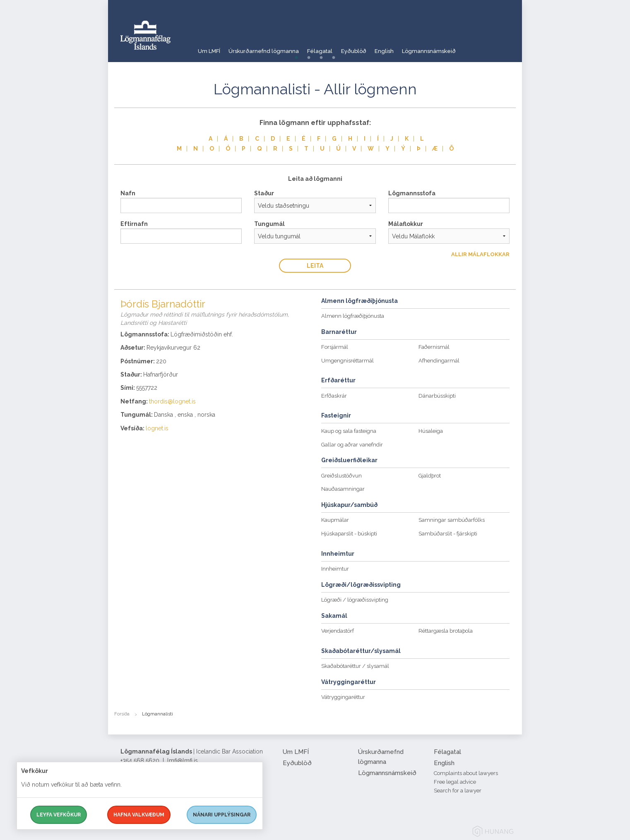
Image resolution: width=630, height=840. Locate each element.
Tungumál (269, 224)
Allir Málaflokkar (480, 254)
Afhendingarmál (439, 361)
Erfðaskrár (334, 396)
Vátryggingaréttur (343, 697)
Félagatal (335, 47)
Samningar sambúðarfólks (452, 520)
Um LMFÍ (209, 47)
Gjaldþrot (430, 476)
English (412, 47)
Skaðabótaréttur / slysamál (355, 666)
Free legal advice (455, 782)
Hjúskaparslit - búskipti (349, 534)
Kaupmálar (335, 520)
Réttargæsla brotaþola (446, 631)
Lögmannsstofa (412, 193)
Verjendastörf (338, 631)
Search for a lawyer (458, 791)
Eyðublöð (375, 47)
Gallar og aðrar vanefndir (352, 445)
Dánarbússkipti (437, 396)
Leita (315, 266)
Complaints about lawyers (466, 773)
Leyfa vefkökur (59, 815)
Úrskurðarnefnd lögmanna (271, 47)
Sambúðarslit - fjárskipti (448, 534)
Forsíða (122, 714)
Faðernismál (434, 347)
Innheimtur (335, 569)
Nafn (128, 193)
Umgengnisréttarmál (347, 361)
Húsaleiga (431, 431)
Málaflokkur (406, 224)
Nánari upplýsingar (222, 815)
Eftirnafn (134, 224)
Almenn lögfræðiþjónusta (353, 316)
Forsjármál (335, 347)
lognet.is (157, 428)
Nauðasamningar (343, 489)
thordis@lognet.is (172, 401)
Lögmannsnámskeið (463, 47)
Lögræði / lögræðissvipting (355, 600)
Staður (264, 193)
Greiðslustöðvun (341, 476)
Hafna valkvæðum (139, 815)
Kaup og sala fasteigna (349, 431)
